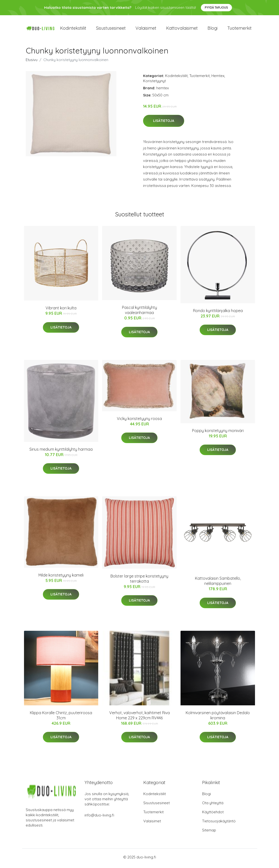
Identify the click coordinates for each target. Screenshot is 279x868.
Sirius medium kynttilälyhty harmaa (61, 452)
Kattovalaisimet (182, 29)
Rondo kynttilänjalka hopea (218, 313)
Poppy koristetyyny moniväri (218, 433)
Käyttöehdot (213, 814)
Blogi (212, 29)
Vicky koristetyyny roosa (139, 421)
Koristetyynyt (154, 83)
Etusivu (32, 62)
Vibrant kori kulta (61, 311)
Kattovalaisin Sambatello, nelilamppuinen (218, 584)
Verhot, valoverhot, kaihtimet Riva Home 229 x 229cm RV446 (139, 718)
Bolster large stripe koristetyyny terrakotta (139, 581)
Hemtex (218, 78)
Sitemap (209, 833)
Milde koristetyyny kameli (61, 578)
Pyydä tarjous (216, 7)
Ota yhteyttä (213, 805)
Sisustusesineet (111, 29)
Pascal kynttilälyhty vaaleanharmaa (139, 313)
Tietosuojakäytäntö (219, 823)
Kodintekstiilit (73, 29)
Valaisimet (146, 29)
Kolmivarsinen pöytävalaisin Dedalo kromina (218, 718)
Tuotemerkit (239, 29)
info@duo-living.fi (99, 818)
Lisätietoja (164, 123)
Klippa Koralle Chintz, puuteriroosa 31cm (61, 718)
